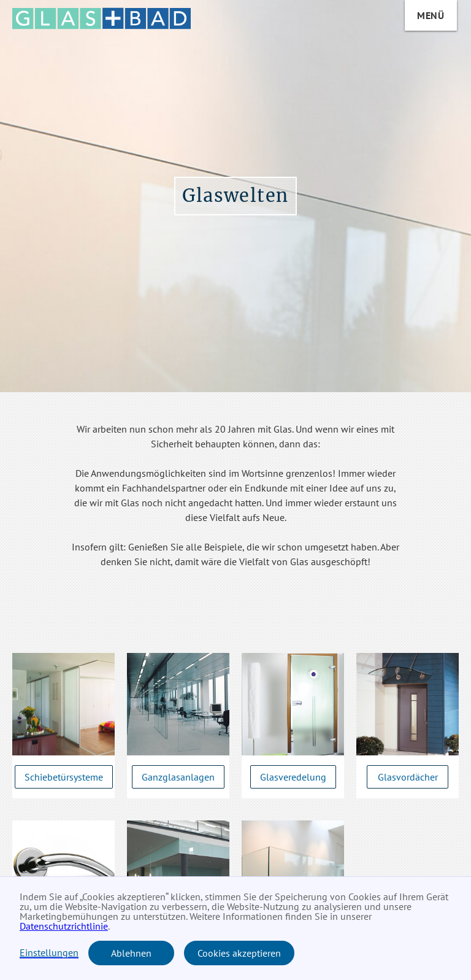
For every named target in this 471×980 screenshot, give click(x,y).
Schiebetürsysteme (64, 777)
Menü (431, 15)
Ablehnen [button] (131, 953)
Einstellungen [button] (49, 953)
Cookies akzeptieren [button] (239, 953)
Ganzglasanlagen (178, 777)
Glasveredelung (293, 777)
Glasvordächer (408, 777)
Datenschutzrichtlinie (64, 926)
